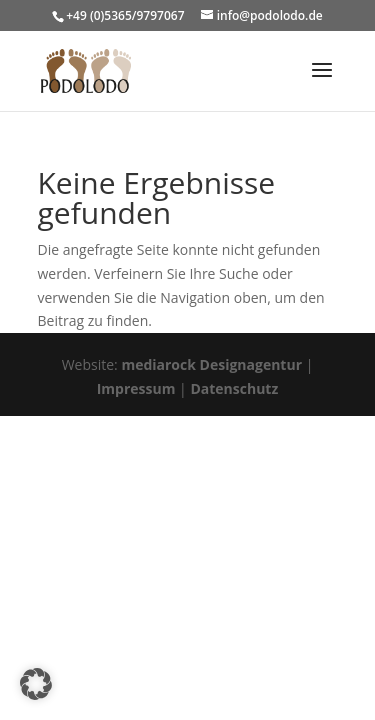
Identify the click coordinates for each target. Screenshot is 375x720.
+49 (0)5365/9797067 (125, 15)
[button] (36, 684)
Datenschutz (234, 388)
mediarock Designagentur (211, 364)
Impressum (136, 388)
